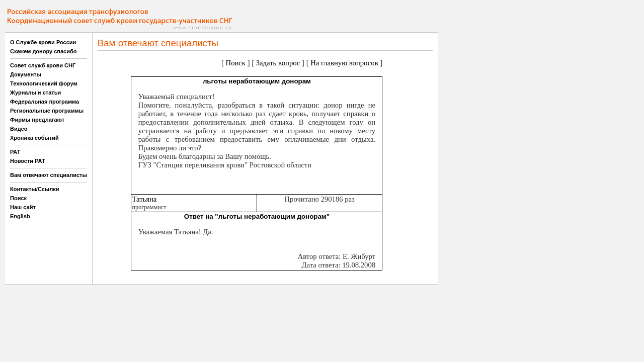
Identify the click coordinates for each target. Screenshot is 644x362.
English (20, 216)
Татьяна (144, 199)
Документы (26, 74)
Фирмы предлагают (37, 120)
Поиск (18, 198)
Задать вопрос (278, 63)
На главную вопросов (344, 63)
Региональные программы (47, 111)
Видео (19, 129)
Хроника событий (34, 138)
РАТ (15, 152)
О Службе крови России (43, 42)
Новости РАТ (28, 161)
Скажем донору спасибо (43, 51)
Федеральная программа (45, 102)
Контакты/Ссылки (35, 189)
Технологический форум (44, 83)
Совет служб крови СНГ (43, 65)
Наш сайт (23, 207)
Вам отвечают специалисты (49, 175)
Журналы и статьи (35, 93)
